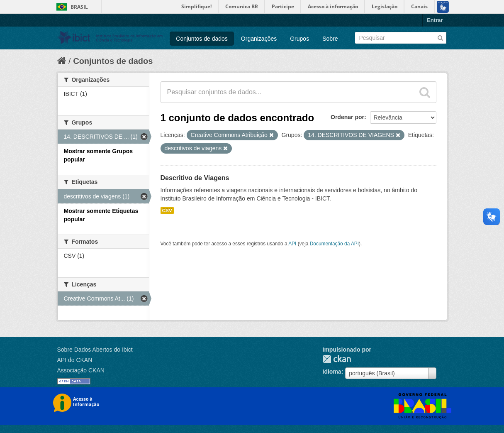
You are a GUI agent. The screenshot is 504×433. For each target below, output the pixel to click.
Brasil (79, 7)
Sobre (330, 39)
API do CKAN (75, 360)
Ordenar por (347, 117)
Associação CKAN (81, 370)
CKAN (337, 359)
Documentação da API (334, 244)
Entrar (435, 20)
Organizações (259, 39)
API (292, 244)
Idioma (332, 372)
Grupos (299, 39)
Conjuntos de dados (202, 39)
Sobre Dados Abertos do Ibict (95, 350)
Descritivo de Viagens (195, 178)
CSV (167, 210)
